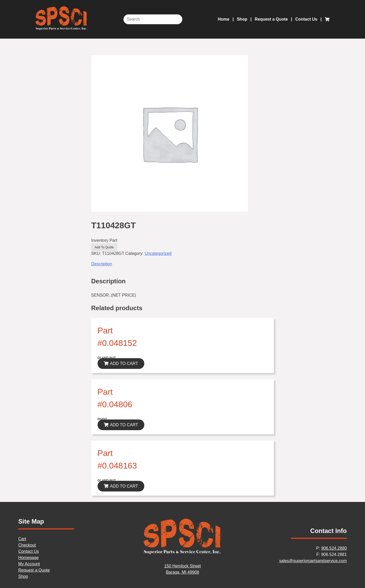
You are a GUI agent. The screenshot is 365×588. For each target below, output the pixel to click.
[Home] (183, 553)
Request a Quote (271, 19)
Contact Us (306, 19)
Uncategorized (158, 253)
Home (224, 19)
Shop (242, 19)
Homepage (28, 558)
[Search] (153, 19)
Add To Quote (104, 247)
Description (102, 264)
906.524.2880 (334, 548)
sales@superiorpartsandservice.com (313, 561)
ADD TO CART (124, 364)
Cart (22, 539)
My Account (29, 564)
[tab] (183, 264)
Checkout (27, 545)
